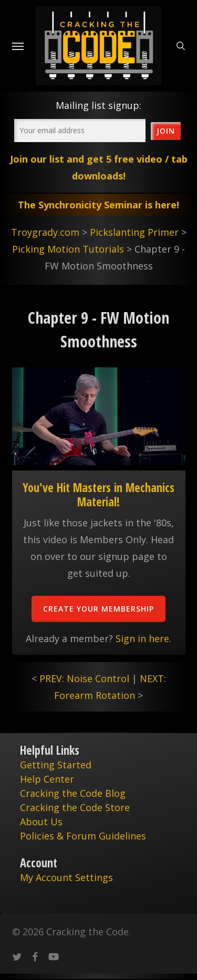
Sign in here (142, 638)
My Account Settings (66, 877)
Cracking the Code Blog (73, 793)
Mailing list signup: (98, 105)
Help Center (47, 779)
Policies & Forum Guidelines (83, 836)
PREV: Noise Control (84, 678)
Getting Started (56, 765)
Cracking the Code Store (75, 807)
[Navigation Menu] (18, 46)
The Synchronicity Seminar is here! (98, 205)
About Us (41, 822)
